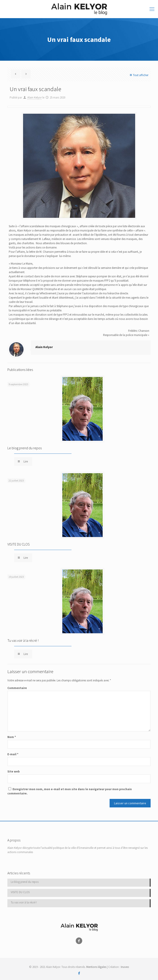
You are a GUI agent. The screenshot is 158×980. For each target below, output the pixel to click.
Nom (12, 737)
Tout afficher (139, 75)
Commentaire (17, 688)
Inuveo (125, 967)
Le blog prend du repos (25, 448)
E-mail (13, 754)
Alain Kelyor (35, 97)
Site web (14, 771)
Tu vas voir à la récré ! (23, 640)
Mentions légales (96, 967)
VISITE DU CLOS (19, 544)
